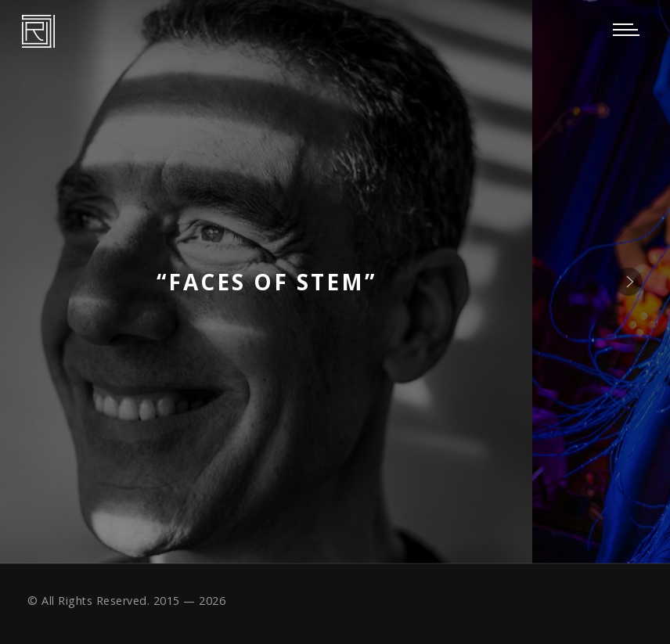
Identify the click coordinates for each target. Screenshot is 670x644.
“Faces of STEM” (267, 282)
